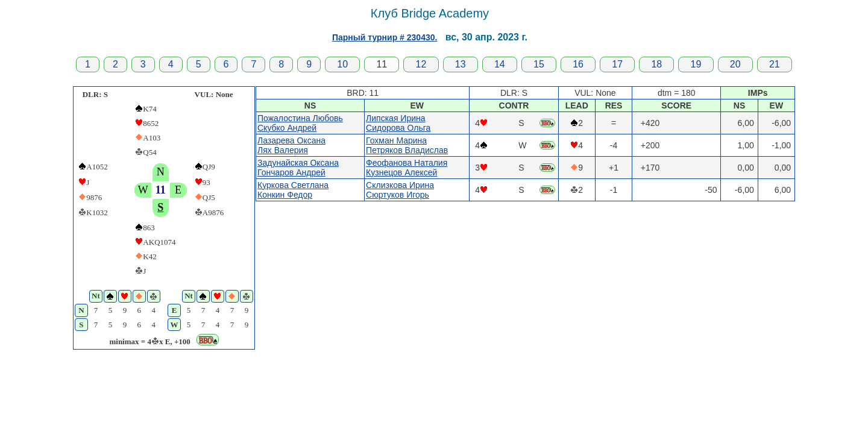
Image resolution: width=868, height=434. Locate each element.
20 (735, 64)
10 (342, 64)
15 (539, 64)
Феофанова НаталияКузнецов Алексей (407, 168)
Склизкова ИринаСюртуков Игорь (400, 190)
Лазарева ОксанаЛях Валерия (291, 145)
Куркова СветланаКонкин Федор (293, 190)
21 (775, 64)
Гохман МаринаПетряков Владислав (407, 145)
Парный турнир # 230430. (385, 37)
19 (696, 64)
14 (500, 64)
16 (578, 64)
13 (461, 64)
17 (617, 64)
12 (421, 64)
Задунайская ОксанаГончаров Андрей (298, 168)
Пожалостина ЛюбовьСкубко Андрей (300, 123)
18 (656, 64)
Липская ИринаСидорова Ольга (398, 123)
